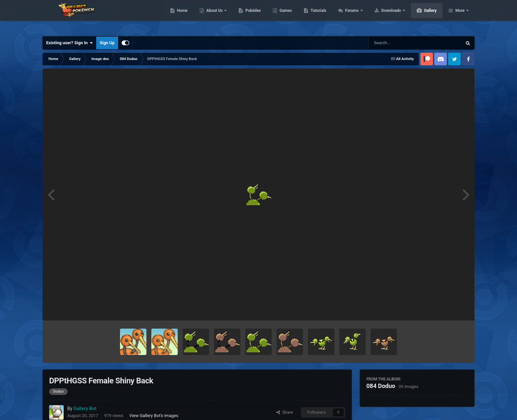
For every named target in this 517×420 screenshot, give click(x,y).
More (460, 16)
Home (213, 16)
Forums (384, 16)
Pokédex (284, 16)
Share (285, 412)
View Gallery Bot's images (154, 416)
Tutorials (350, 16)
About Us (246, 16)
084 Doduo (381, 386)
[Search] (399, 43)
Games (317, 16)
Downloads (423, 16)
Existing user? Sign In (69, 43)
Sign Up (107, 43)
